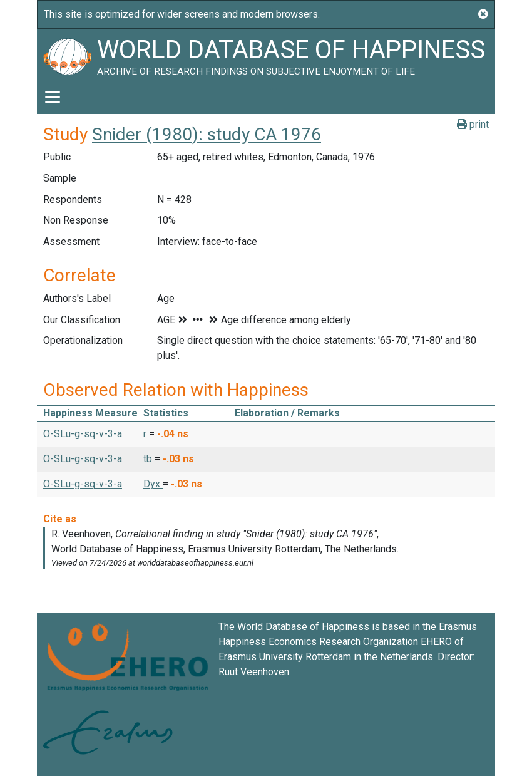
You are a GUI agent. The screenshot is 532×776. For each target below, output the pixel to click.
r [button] (146, 434)
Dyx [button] (153, 484)
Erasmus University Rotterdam (285, 657)
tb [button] (149, 459)
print (473, 124)
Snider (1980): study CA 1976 (207, 134)
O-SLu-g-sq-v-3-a (83, 434)
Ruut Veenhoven (254, 672)
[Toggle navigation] (53, 97)
